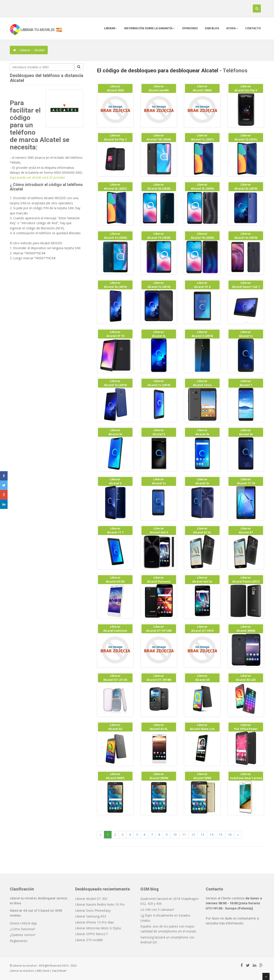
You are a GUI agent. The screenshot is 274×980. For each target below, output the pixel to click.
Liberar (110, 28)
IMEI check (43, 971)
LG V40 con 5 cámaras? (157, 910)
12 (193, 835)
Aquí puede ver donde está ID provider (38, 177)
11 (184, 835)
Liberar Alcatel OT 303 (91, 899)
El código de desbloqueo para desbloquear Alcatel (158, 71)
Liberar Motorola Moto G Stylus (98, 928)
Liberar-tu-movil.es (22, 971)
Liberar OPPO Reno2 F (92, 934)
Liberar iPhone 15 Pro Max (94, 922)
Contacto (253, 28)
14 (212, 835)
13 (202, 835)
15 (221, 835)
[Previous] (101, 835)
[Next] (238, 835)
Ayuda (232, 28)
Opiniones (190, 28)
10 (175, 835)
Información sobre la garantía (149, 28)
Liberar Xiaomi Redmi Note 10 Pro (100, 904)
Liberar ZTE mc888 (89, 940)
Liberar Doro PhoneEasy (93, 910)
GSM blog (212, 28)
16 (230, 835)
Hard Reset (59, 971)
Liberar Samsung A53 (91, 916)
